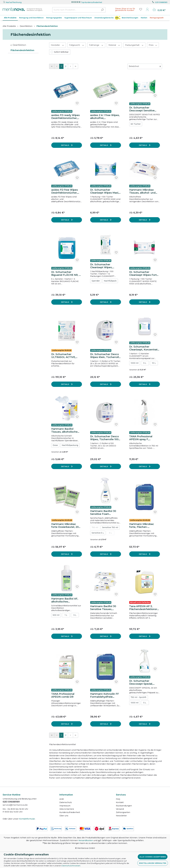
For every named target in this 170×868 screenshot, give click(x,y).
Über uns (64, 816)
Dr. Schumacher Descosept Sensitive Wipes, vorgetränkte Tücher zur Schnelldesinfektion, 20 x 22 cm (144, 109)
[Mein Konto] (147, 9)
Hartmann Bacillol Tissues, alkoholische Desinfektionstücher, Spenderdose (64, 430)
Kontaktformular (27, 819)
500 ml (56, 615)
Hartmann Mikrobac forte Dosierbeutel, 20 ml (65, 526)
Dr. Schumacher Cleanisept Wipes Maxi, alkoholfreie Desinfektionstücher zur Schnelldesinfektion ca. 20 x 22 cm (105, 191)
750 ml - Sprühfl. (139, 697)
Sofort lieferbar (61, 52)
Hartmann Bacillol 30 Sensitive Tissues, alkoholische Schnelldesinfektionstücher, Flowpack (105, 608)
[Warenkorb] (159, 10)
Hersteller (58, 45)
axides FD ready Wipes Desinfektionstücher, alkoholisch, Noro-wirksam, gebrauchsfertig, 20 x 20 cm (66, 117)
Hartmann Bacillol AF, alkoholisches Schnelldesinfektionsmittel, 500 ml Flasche (66, 600)
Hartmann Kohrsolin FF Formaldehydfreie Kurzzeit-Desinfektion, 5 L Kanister (105, 695)
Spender (96, 281)
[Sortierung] (145, 66)
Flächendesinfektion (22, 50)
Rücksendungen (124, 806)
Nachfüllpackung (70, 445)
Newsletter (121, 816)
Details (65, 145)
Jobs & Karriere (67, 809)
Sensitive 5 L (98, 533)
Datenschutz (66, 802)
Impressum (65, 806)
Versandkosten (86, 840)
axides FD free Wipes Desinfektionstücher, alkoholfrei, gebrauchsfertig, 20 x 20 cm (66, 191)
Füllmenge (96, 45)
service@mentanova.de (15, 805)
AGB (61, 799)
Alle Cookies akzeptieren (153, 857)
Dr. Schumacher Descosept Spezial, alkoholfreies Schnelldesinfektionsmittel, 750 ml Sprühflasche (144, 682)
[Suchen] (102, 10)
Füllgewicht (77, 45)
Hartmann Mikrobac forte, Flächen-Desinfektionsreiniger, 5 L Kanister (144, 526)
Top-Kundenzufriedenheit (92, 2)
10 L (154, 363)
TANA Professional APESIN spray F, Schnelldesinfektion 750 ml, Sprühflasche (144, 438)
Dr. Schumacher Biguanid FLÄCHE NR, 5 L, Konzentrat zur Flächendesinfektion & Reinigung (66, 274)
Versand (120, 809)
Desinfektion (19, 45)
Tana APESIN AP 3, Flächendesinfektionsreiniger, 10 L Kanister (144, 608)
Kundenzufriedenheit (70, 812)
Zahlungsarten (123, 812)
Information (66, 795)
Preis (153, 45)
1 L (66, 615)
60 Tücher (136, 124)
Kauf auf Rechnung (14, 2)
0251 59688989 (161, 2)
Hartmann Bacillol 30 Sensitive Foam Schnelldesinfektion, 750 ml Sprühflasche (103, 513)
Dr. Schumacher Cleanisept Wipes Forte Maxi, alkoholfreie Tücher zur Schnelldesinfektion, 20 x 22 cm (144, 274)
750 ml (95, 527)
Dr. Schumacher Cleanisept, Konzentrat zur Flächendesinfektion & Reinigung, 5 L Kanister (144, 348)
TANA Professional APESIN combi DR (63, 695)
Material (114, 45)
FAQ (118, 799)
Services (121, 795)
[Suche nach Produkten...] (76, 10)
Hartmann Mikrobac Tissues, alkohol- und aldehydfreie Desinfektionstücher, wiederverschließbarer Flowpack (143, 191)
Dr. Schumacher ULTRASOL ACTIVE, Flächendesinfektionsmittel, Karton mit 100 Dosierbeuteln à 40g (66, 356)
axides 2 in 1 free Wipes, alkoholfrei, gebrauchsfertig (105, 117)
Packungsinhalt (134, 45)
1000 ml (135, 363)
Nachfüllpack (110, 281)
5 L (145, 363)
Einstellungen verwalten (153, 863)
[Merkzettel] (141, 9)
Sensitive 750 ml (110, 527)
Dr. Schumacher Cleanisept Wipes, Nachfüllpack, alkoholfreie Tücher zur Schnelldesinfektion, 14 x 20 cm (105, 266)
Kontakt (120, 802)
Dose (55, 445)
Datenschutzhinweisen (71, 866)
